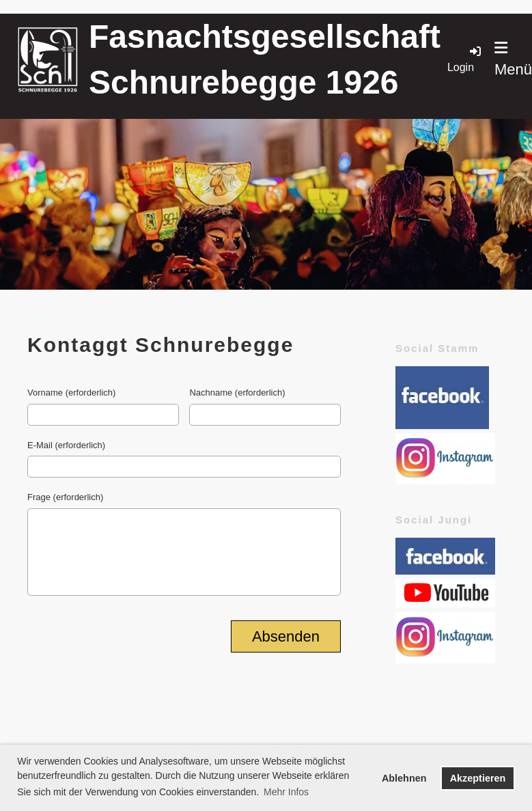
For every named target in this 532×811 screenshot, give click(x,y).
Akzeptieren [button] (478, 778)
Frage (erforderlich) (65, 497)
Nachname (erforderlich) (237, 393)
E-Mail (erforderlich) (66, 445)
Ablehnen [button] (404, 778)
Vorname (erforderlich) (71, 393)
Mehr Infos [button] (286, 792)
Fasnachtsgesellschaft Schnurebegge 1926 (265, 59)
